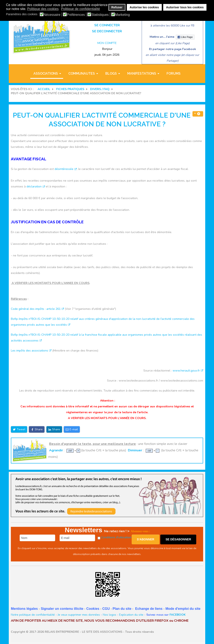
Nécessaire (52, 15)
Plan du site (122, 609)
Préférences (76, 15)
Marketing (122, 15)
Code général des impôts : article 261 (37, 309)
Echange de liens (149, 609)
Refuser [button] (117, 7)
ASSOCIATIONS (46, 73)
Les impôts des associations (31, 351)
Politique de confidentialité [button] (80, 9)
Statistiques (100, 15)
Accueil (44, 89)
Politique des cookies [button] (43, 9)
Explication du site (131, 615)
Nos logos (110, 615)
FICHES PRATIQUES (70, 89)
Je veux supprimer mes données (79, 615)
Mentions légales (24, 609)
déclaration (36, 186)
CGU (106, 609)
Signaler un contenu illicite (62, 609)
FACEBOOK (178, 615)
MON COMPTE (107, 43)
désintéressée (66, 169)
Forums (174, 73)
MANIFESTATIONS (142, 73)
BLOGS (111, 73)
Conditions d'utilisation (116, 537)
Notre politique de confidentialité (33, 615)
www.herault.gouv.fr (188, 371)
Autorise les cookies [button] (144, 7)
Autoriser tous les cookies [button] (185, 7)
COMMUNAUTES (82, 73)
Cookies (93, 609)
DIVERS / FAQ (100, 89)
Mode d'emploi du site (183, 609)
